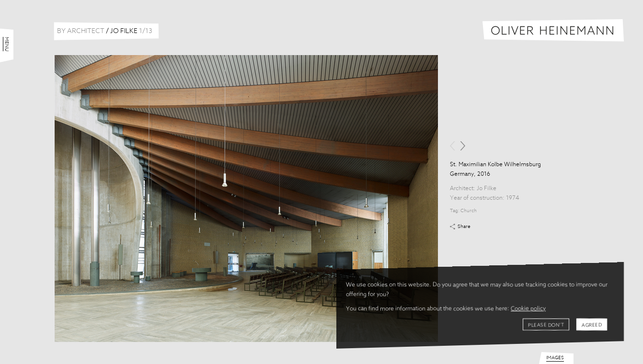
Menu (7, 44)
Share (464, 227)
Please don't (546, 325)
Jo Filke (487, 189)
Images (555, 358)
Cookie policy (528, 309)
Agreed (592, 325)
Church (469, 211)
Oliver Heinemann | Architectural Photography (553, 30)
